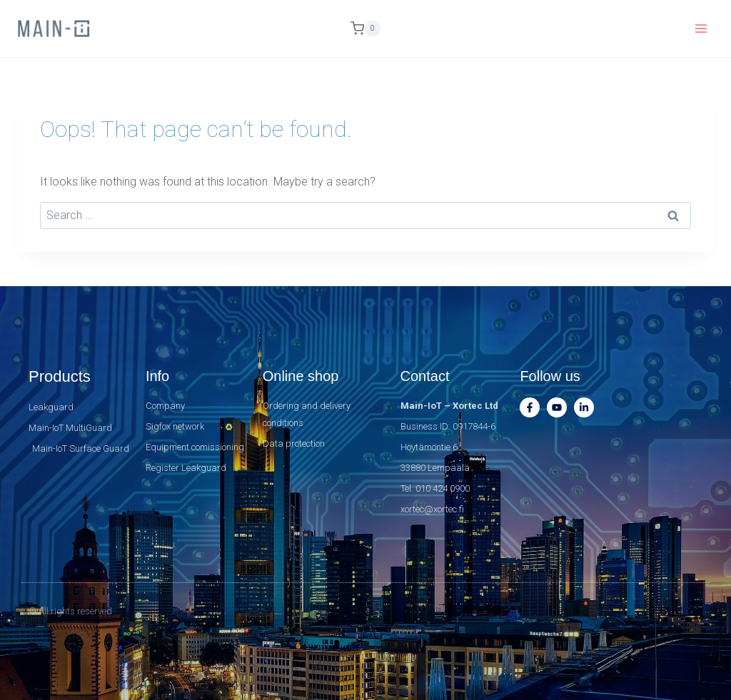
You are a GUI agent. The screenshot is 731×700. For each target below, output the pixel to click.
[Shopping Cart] (365, 29)
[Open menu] (701, 28)
